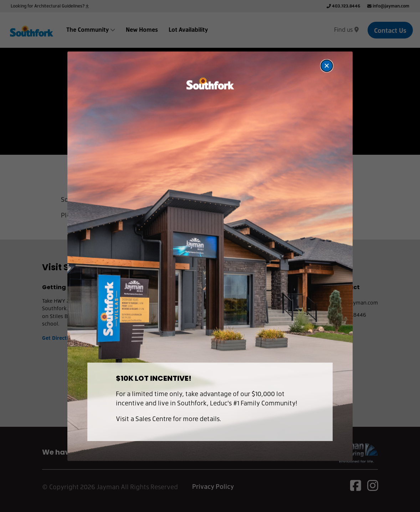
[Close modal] (327, 65)
